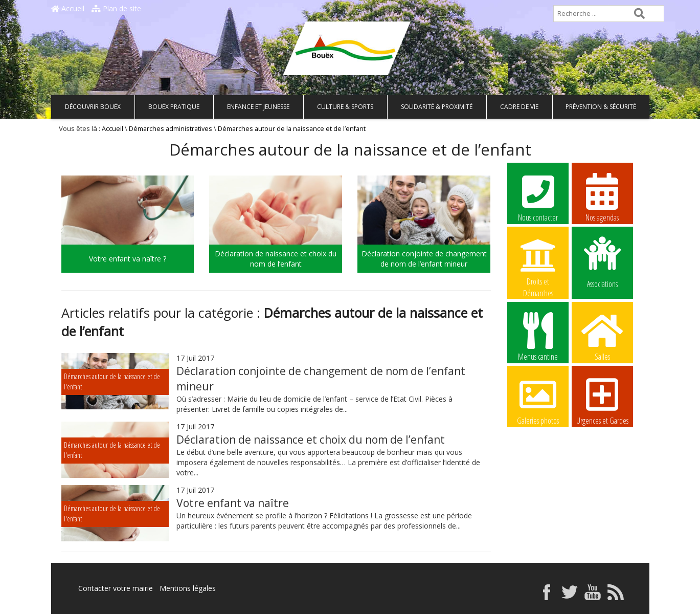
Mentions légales (188, 588)
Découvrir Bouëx (93, 107)
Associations (602, 261)
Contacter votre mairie (116, 588)
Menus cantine (538, 336)
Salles (602, 336)
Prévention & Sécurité (601, 107)
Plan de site (116, 8)
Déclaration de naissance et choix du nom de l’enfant (311, 440)
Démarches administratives (171, 129)
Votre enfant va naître (233, 503)
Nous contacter (538, 197)
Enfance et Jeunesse (258, 107)
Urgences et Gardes (602, 400)
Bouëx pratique (174, 107)
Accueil (68, 8)
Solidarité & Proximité (437, 107)
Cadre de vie (519, 107)
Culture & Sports (345, 107)
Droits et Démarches (538, 261)
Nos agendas (602, 197)
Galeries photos (538, 400)
